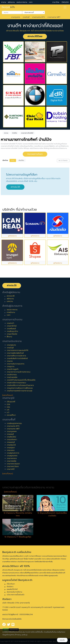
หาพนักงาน (11, 312)
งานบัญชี (26, 17)
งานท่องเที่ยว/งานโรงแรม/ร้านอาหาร (20, 385)
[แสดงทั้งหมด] (8, 395)
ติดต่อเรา (10, 587)
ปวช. (9, 407)
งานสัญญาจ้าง (12, 331)
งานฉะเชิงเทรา (12, 440)
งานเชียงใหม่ (11, 437)
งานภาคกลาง (12, 458)
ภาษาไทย (56, 2)
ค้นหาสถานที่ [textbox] (32, 12)
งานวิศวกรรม (12, 375)
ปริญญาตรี (11, 402)
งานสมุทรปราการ (13, 453)
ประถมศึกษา (11, 415)
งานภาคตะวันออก (13, 464)
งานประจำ (10, 323)
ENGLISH (65, 2)
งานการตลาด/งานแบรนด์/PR (18, 350)
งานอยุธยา (11, 448)
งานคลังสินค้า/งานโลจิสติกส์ (17, 358)
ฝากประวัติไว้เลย (35, 36)
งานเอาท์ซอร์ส (12, 334)
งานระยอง (11, 450)
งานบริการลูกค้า (13, 369)
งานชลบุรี (10, 434)
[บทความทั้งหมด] (10, 492)
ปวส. (9, 404)
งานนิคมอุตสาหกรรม (14, 423)
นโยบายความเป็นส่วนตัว (16, 595)
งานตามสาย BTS (38, 17)
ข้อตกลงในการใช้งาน (14, 592)
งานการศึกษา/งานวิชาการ (16, 356)
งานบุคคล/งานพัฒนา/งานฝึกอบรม (20, 388)
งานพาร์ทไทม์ (12, 326)
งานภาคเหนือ (12, 461)
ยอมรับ (62, 640)
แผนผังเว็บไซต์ (12, 589)
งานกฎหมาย (11, 345)
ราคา (31, 2)
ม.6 (8, 410)
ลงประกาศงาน (22, 2)
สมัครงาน (11, 2)
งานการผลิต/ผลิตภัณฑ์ (15, 353)
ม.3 (8, 412)
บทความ (10, 301)
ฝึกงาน (9, 337)
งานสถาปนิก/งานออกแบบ (16, 383)
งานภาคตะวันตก (13, 466)
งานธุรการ (11, 367)
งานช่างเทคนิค (12, 377)
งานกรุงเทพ (16, 17)
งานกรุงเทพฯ (12, 431)
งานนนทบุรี (11, 442)
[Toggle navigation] (65, 7)
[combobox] (12, 12)
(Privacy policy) (21, 635)
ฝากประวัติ (15, 187)
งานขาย (10, 361)
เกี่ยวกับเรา (11, 584)
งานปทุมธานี (11, 445)
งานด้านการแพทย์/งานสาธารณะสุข (20, 391)
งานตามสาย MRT (54, 17)
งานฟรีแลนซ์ (11, 329)
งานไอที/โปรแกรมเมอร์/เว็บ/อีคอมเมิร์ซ (21, 380)
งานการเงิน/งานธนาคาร (16, 364)
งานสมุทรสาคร (12, 456)
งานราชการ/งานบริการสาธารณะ (19, 372)
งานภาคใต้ (11, 469)
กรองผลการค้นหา (35, 154)
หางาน (4, 2)
